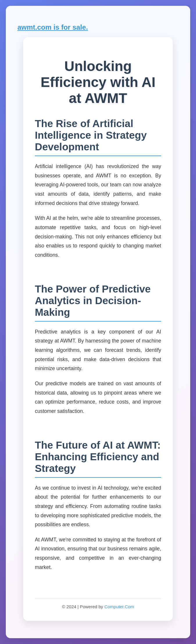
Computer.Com (119, 607)
